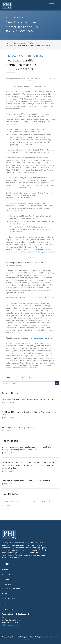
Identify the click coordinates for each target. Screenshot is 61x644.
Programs (7, 584)
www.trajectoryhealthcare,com (43, 252)
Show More (6, 506)
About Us (7, 574)
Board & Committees (12, 589)
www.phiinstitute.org (26, 249)
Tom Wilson (13, 56)
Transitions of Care (12, 501)
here (49, 152)
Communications (20, 43)
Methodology (31, 501)
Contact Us (8, 603)
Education (34, 43)
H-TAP (45, 501)
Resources (7, 579)
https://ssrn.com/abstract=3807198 (19, 198)
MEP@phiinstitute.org (10, 625)
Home (8, 43)
